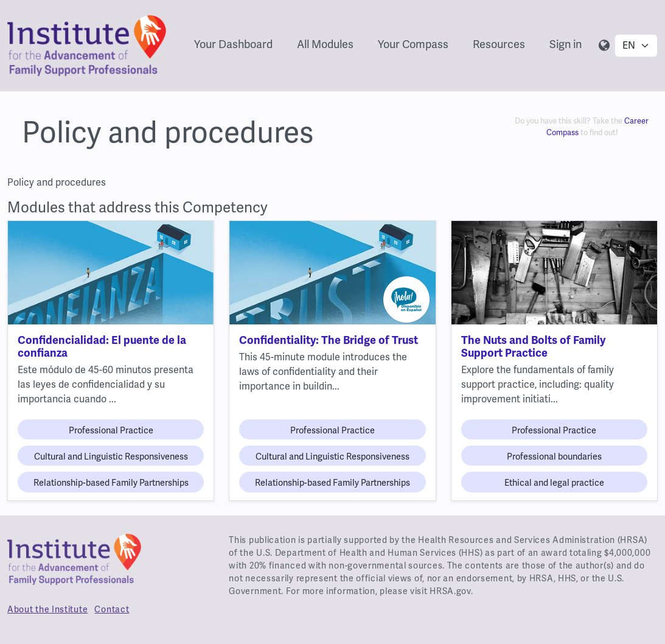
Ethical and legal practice (554, 483)
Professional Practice (111, 431)
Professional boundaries (554, 457)
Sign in (566, 44)
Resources (499, 44)
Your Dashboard (233, 44)
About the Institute (47, 610)
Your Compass (413, 44)
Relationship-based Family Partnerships (111, 483)
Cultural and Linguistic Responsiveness (111, 457)
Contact (112, 610)
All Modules (325, 44)
